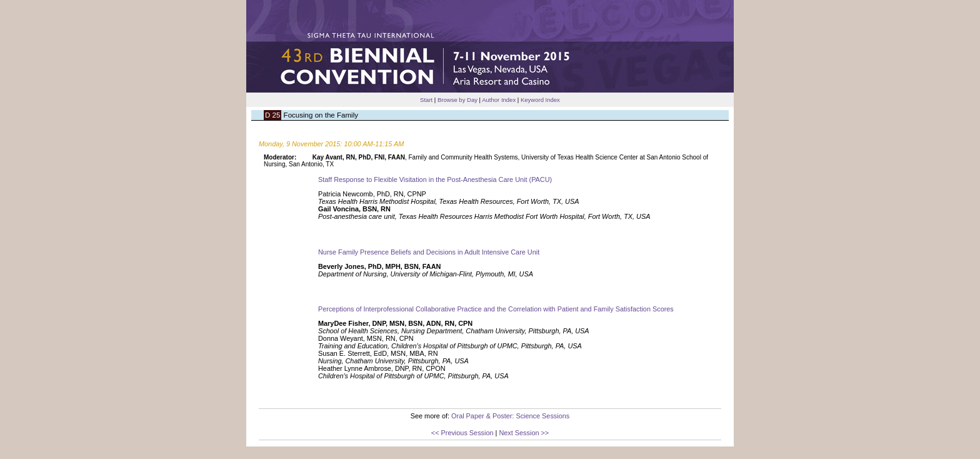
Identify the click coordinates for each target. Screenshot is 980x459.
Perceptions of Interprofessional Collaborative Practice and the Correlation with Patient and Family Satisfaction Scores (496, 309)
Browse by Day (457, 100)
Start (426, 100)
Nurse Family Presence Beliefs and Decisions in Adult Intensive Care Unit (429, 252)
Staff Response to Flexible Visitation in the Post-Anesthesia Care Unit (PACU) (435, 179)
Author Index (499, 100)
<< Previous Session (462, 433)
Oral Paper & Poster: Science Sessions (510, 416)
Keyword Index (540, 100)
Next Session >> (524, 433)
